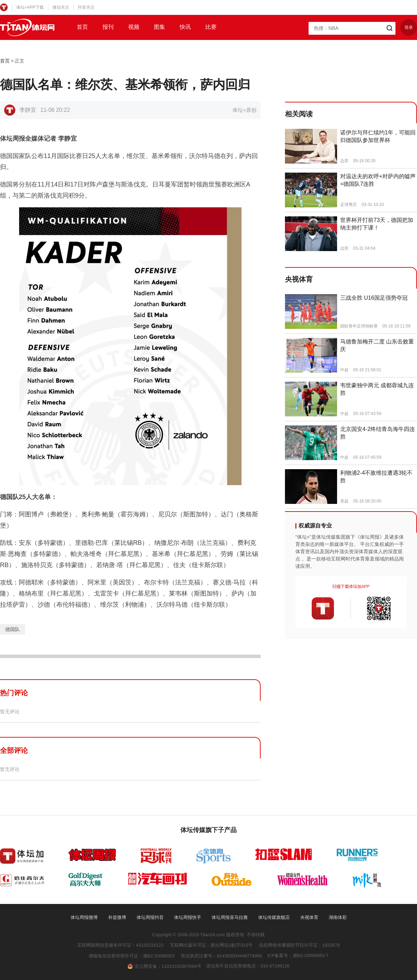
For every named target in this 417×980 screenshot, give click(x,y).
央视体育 (309, 917)
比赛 (211, 27)
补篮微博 (117, 917)
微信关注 (61, 7)
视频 (134, 27)
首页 (82, 27)
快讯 (185, 27)
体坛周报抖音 (150, 917)
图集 (160, 27)
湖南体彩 (338, 917)
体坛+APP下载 (30, 7)
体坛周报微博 (84, 917)
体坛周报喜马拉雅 (230, 917)
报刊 (108, 27)
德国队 (13, 629)
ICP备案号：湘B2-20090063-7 (298, 956)
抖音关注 (86, 7)
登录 (409, 27)
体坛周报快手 (188, 917)
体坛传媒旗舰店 (274, 917)
